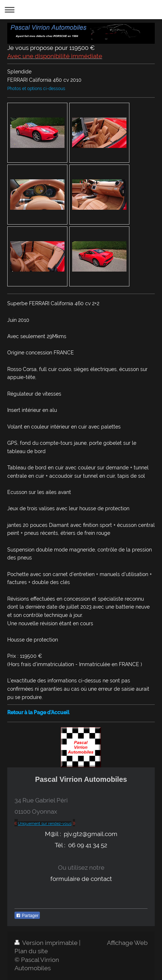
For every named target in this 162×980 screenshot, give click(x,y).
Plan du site (31, 951)
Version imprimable (47, 943)
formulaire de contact (81, 879)
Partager (27, 916)
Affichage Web (127, 943)
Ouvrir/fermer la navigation (81, 10)
